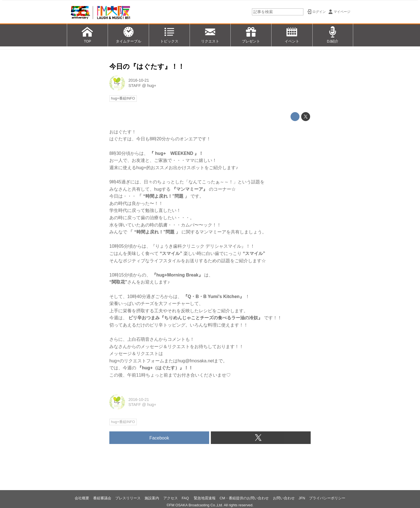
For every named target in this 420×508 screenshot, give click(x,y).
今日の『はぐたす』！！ (147, 66)
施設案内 (152, 498)
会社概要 (82, 498)
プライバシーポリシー (327, 498)
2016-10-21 (139, 80)
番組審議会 (102, 498)
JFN (302, 498)
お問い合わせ (284, 498)
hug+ (152, 86)
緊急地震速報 (205, 498)
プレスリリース (128, 498)
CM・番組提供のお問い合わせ (244, 498)
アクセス (171, 498)
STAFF (135, 86)
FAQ (186, 498)
